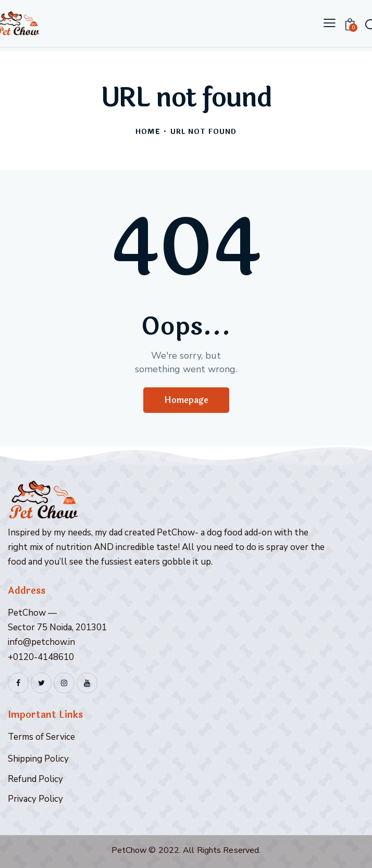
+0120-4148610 (41, 657)
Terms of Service (41, 737)
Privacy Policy (35, 799)
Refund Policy (35, 779)
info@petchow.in (41, 642)
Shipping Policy (38, 759)
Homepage (186, 400)
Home (148, 132)
